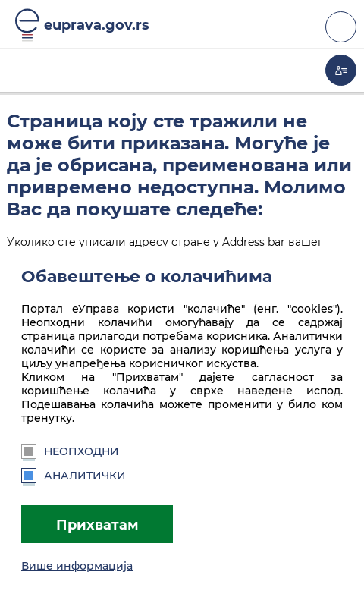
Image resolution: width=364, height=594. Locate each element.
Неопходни (70, 451)
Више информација (77, 566)
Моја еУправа (341, 70)
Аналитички (74, 476)
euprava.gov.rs (97, 25)
